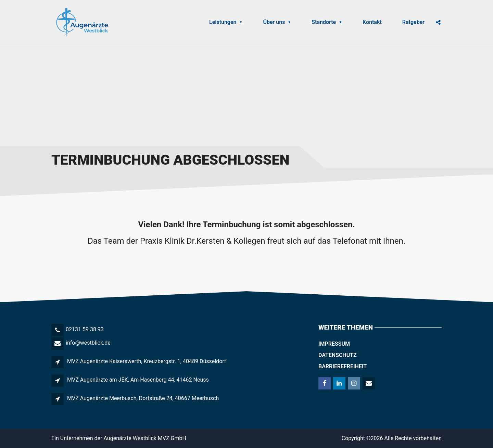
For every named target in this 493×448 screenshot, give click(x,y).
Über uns (277, 22)
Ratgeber (413, 22)
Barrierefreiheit (343, 366)
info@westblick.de (88, 343)
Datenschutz (338, 355)
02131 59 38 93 (85, 329)
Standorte (327, 22)
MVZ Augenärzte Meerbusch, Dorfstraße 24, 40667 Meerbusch (143, 398)
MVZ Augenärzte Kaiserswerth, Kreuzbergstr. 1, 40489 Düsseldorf (147, 361)
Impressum (334, 344)
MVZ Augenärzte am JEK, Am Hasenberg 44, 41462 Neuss (138, 380)
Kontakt (372, 22)
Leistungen (226, 22)
